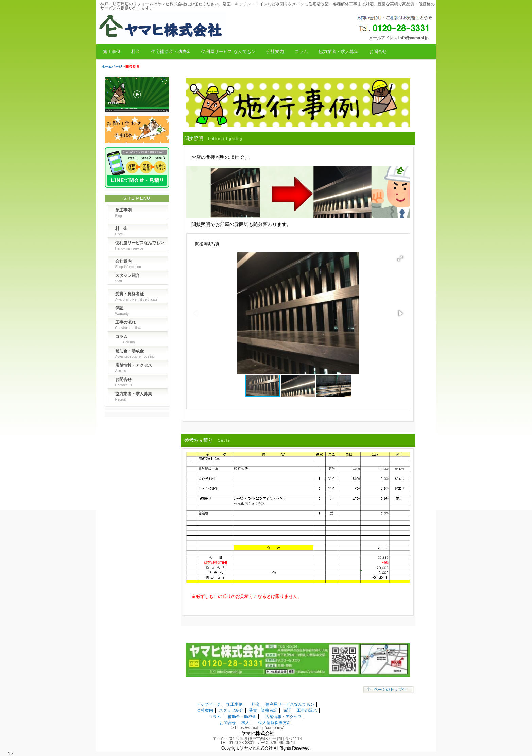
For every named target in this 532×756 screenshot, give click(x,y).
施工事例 (112, 52)
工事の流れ (307, 710)
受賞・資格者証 (263, 710)
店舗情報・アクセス (284, 717)
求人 (245, 723)
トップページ (208, 704)
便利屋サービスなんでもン (290, 704)
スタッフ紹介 (231, 710)
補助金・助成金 (242, 717)
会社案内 (275, 52)
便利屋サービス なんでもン (228, 52)
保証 (287, 710)
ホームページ (112, 66)
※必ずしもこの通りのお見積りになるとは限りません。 (247, 596)
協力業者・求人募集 (338, 52)
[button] (400, 258)
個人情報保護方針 (275, 723)
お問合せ (378, 52)
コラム (301, 52)
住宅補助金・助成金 (171, 52)
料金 (136, 52)
